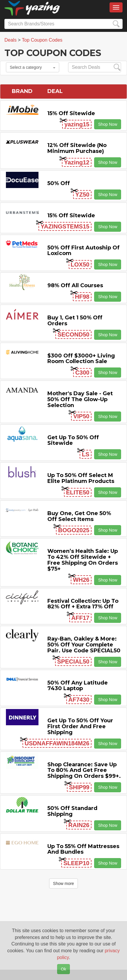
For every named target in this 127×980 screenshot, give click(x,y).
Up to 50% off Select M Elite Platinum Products (81, 478)
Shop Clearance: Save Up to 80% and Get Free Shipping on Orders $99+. (84, 770)
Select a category (33, 67)
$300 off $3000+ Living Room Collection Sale (81, 359)
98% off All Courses (75, 285)
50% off (59, 183)
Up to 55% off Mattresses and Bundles (83, 849)
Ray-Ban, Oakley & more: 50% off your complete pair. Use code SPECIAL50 (84, 645)
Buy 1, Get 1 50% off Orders (75, 321)
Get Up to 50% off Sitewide (73, 440)
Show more (64, 883)
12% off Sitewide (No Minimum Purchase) (77, 148)
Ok (64, 969)
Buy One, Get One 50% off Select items (79, 516)
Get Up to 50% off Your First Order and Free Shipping (80, 726)
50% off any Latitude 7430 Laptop (78, 686)
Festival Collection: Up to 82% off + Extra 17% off (83, 604)
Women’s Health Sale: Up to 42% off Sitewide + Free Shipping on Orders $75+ (83, 560)
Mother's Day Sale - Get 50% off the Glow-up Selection (80, 399)
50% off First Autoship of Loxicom (83, 251)
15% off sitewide (71, 113)
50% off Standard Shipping (72, 811)
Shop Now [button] (108, 124)
